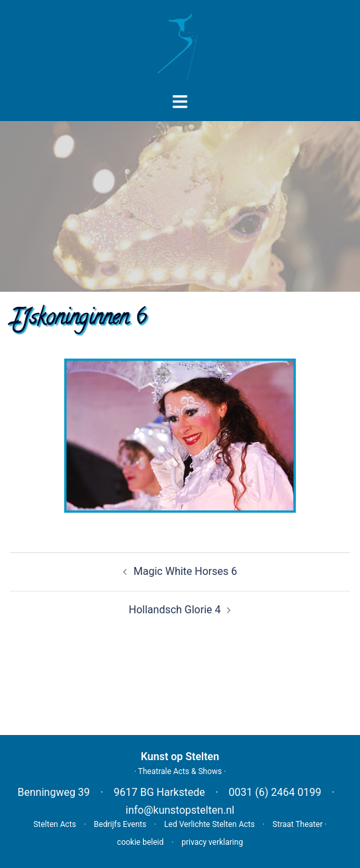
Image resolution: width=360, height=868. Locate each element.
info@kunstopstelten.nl (180, 810)
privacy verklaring (212, 842)
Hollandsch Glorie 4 (175, 610)
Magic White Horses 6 (185, 571)
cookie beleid (140, 842)
